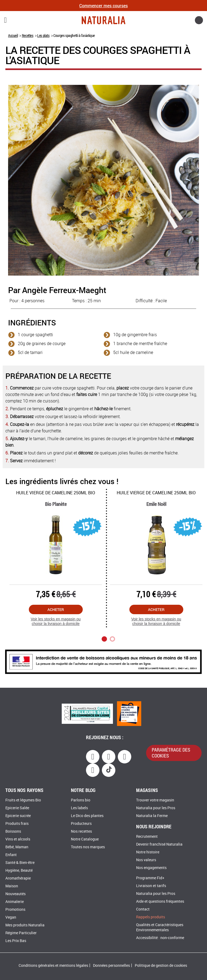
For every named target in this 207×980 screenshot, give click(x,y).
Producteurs (81, 824)
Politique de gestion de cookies (161, 966)
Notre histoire (148, 852)
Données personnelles (111, 966)
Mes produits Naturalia (25, 925)
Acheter (56, 609)
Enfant (11, 855)
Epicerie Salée (17, 808)
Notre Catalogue (85, 839)
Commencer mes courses (103, 6)
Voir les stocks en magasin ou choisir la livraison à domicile (56, 621)
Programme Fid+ (150, 878)
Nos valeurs (146, 860)
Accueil (13, 35)
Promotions (15, 910)
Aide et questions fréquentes (160, 901)
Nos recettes (81, 831)
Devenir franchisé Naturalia (159, 844)
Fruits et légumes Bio (23, 800)
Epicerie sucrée (18, 816)
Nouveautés (15, 894)
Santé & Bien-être (20, 863)
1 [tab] (104, 639)
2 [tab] (112, 639)
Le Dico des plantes (87, 816)
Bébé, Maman (17, 847)
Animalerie (15, 902)
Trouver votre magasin (155, 800)
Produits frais (17, 824)
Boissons (13, 831)
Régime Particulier (21, 933)
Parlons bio (81, 800)
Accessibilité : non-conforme (160, 938)
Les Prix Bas (16, 941)
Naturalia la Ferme (152, 816)
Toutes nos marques (88, 847)
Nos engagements (151, 868)
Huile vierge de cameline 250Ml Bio (56, 493)
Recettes (28, 35)
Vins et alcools (18, 839)
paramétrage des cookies (171, 753)
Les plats (43, 35)
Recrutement (147, 837)
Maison (12, 886)
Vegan (11, 917)
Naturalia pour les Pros (156, 808)
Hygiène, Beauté (19, 870)
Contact (143, 909)
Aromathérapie (18, 878)
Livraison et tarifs (151, 886)
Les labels (79, 808)
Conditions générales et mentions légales (53, 966)
